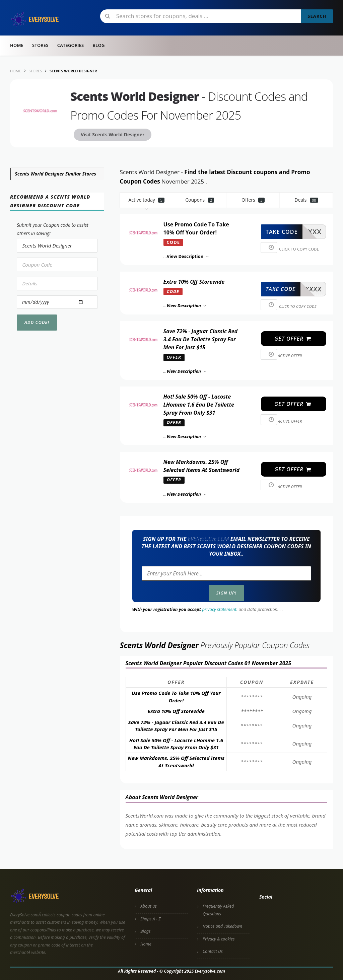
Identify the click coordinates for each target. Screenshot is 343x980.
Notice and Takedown (222, 926)
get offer (293, 339)
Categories (71, 45)
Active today (147, 200)
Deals (306, 200)
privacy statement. (220, 609)
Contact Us (213, 951)
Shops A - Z (151, 919)
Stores (40, 45)
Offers (253, 200)
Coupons (200, 200)
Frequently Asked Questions (218, 910)
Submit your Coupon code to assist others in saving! (53, 229)
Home (17, 45)
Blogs (145, 931)
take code (282, 232)
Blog (98, 45)
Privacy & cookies (219, 939)
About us (149, 906)
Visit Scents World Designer (113, 134)
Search (317, 16)
